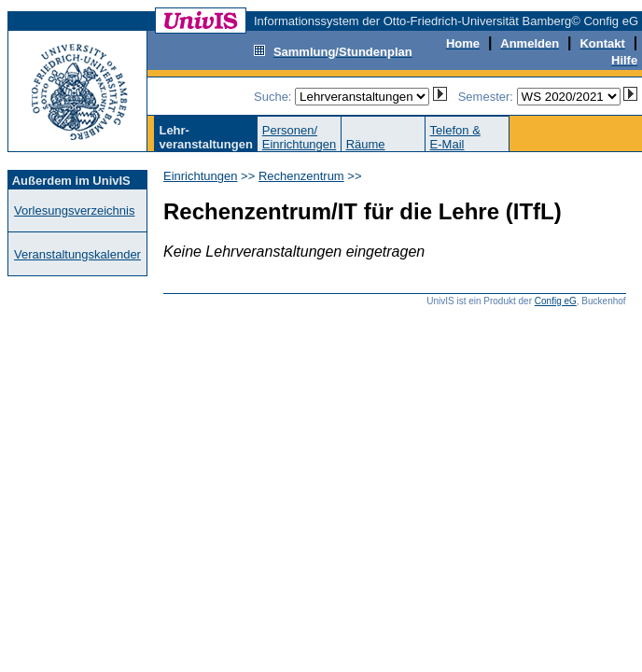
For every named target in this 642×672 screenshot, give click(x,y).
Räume (366, 144)
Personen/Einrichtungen (300, 137)
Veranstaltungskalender (77, 254)
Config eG (556, 301)
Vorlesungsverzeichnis (74, 210)
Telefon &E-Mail (455, 137)
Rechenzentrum (301, 176)
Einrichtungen (201, 176)
